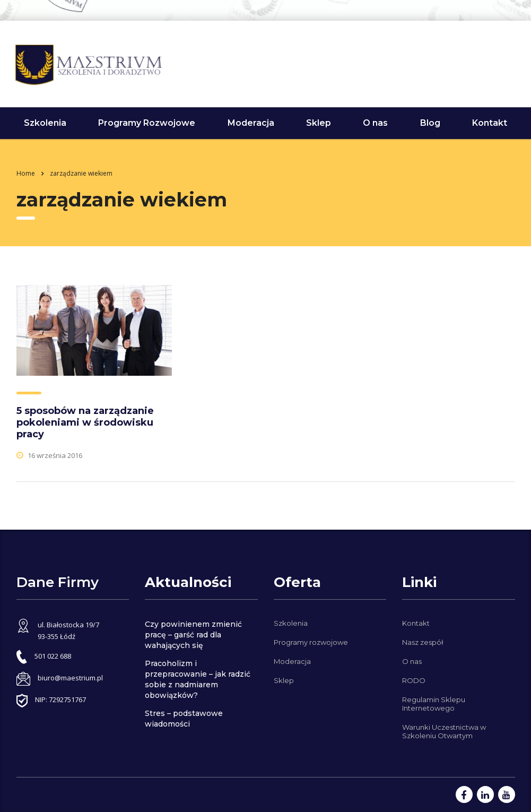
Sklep (319, 123)
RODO (414, 680)
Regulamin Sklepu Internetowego (434, 704)
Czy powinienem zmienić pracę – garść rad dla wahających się (193, 635)
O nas (375, 123)
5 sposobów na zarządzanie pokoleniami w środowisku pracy (85, 422)
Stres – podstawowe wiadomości (184, 719)
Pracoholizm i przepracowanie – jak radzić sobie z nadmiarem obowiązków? (198, 679)
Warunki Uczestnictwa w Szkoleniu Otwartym (444, 731)
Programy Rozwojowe (147, 123)
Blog (430, 123)
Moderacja (251, 123)
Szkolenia (45, 123)
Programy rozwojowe (311, 642)
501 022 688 (497, 62)
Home (26, 173)
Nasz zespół (423, 642)
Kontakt (490, 123)
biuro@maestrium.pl (70, 678)
